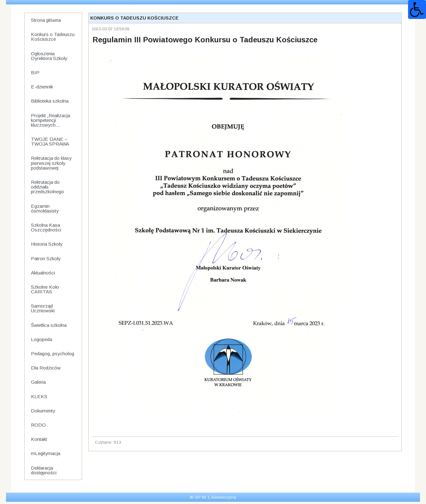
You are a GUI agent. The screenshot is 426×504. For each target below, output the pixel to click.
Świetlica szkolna (49, 325)
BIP (35, 72)
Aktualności (43, 273)
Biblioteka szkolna (50, 101)
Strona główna (46, 20)
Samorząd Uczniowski (43, 308)
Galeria (38, 382)
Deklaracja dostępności (44, 470)
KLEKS (39, 396)
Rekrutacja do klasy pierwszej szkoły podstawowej (51, 163)
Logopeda (41, 339)
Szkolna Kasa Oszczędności (46, 227)
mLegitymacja (46, 453)
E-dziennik (42, 87)
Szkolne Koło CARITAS (45, 289)
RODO (38, 425)
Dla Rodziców (46, 368)
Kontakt (39, 439)
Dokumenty (43, 411)
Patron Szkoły (46, 258)
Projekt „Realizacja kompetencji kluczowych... (50, 120)
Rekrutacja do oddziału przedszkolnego (47, 187)
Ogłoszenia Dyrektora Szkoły (49, 56)
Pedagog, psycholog (53, 354)
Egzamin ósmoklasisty (45, 208)
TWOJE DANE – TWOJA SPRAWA (50, 141)
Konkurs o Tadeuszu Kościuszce (53, 37)
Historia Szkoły (47, 244)
